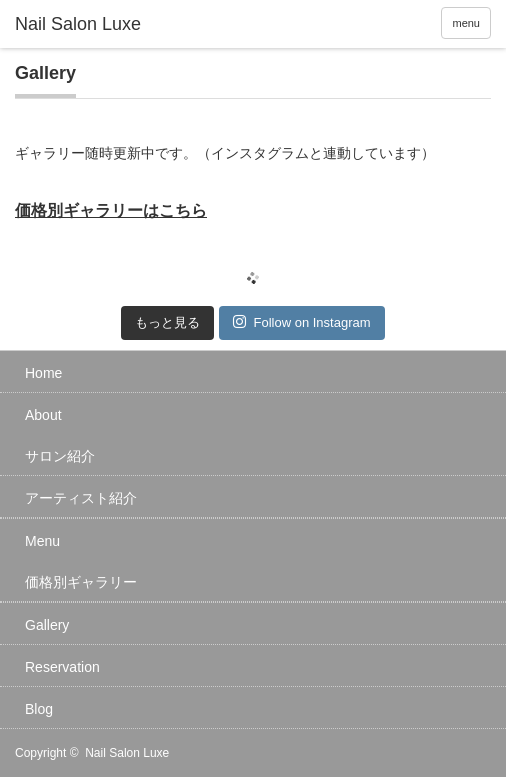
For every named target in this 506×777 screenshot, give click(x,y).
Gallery (47, 625)
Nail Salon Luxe (127, 753)
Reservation (62, 667)
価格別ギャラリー (81, 582)
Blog (39, 709)
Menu (42, 541)
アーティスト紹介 (81, 498)
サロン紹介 (60, 456)
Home (43, 373)
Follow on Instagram (301, 322)
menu (466, 23)
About (43, 415)
